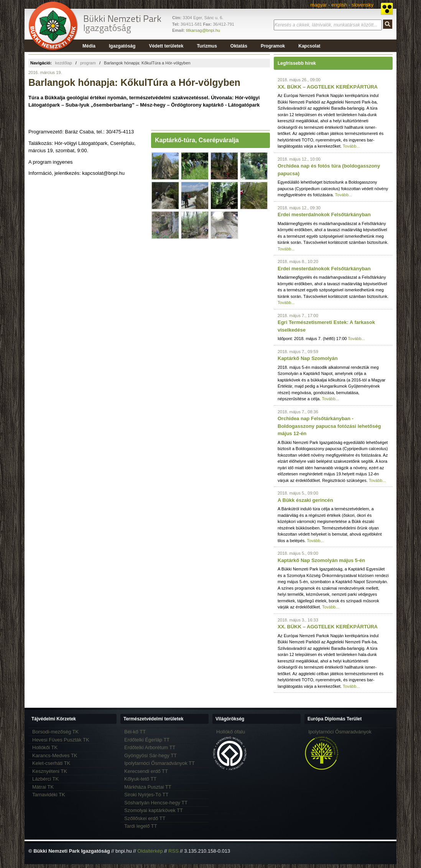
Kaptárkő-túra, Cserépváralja (197, 140)
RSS (173, 851)
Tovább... (351, 146)
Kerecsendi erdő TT (146, 771)
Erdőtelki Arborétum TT (150, 747)
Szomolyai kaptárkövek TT (154, 810)
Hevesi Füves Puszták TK (61, 740)
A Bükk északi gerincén (305, 500)
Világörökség (230, 719)
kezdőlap (64, 63)
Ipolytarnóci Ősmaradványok (340, 732)
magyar (318, 5)
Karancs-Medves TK (55, 755)
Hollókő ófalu (231, 732)
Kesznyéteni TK (50, 771)
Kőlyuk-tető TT (140, 779)
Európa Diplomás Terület (335, 719)
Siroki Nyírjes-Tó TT (146, 795)
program (88, 63)
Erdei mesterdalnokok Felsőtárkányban (324, 215)
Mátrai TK (43, 787)
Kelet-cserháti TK (51, 763)
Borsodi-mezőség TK (55, 732)
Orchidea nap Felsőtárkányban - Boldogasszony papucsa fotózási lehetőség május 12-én (329, 426)
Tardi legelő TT (141, 826)
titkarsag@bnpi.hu (203, 30)
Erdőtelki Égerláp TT (147, 740)
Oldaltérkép (150, 851)
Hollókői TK (45, 747)
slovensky (363, 5)
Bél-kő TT (135, 732)
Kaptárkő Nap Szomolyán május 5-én (321, 560)
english (339, 5)
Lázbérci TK (45, 779)
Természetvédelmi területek (154, 719)
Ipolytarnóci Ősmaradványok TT (160, 763)
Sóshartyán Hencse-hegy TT (156, 803)
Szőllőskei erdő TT (145, 818)
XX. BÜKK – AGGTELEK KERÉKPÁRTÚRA (328, 87)
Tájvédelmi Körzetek (54, 719)
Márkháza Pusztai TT (148, 787)
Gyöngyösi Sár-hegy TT (150, 755)
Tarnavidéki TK (49, 795)
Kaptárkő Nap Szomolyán (308, 358)
